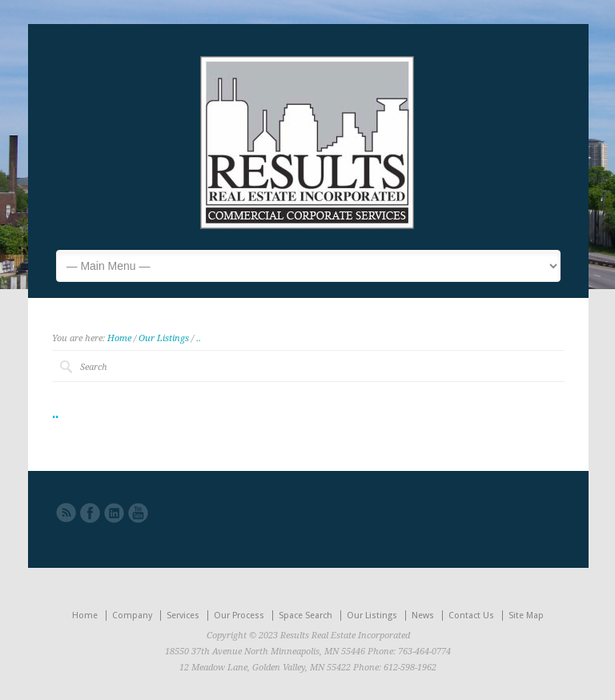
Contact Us (471, 616)
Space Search (305, 616)
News (423, 616)
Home (119, 338)
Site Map (526, 616)
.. (199, 338)
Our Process (239, 616)
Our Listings (164, 338)
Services (183, 616)
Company (132, 616)
